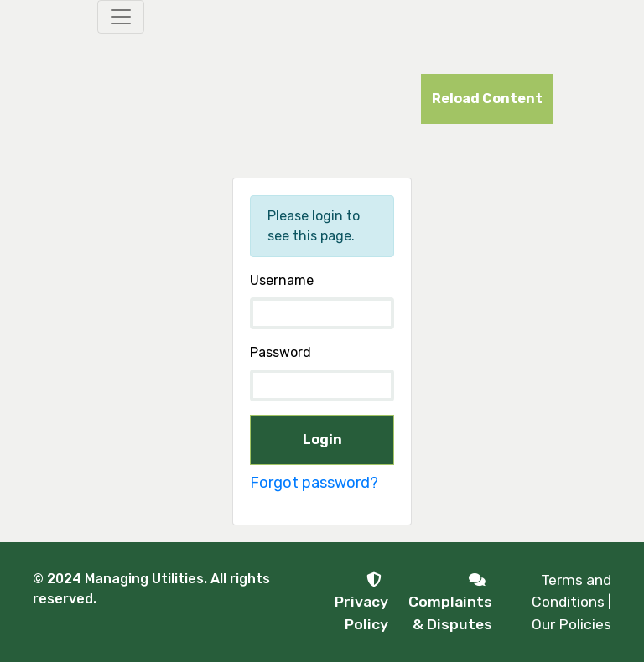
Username (282, 280)
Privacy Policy (361, 603)
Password (280, 352)
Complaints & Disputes (450, 603)
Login (322, 440)
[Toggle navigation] (121, 17)
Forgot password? (314, 483)
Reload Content (487, 98)
